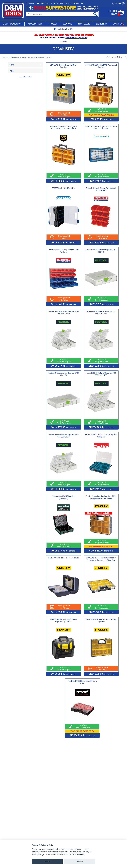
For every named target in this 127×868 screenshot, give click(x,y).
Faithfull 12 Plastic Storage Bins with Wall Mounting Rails (101, 189)
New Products (84, 24)
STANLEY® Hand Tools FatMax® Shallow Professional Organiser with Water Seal (101, 559)
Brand (25, 65)
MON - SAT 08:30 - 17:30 (74, 3)
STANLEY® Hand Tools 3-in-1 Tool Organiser (63, 558)
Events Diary (101, 24)
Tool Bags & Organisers (35, 57)
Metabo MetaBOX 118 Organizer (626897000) (64, 497)
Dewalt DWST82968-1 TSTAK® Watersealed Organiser (101, 66)
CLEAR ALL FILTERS (25, 77)
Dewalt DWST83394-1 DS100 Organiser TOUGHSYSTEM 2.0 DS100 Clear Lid (63, 128)
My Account (118, 4)
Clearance (68, 24)
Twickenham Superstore (76, 38)
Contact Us (42, 3)
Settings (80, 861)
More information (77, 855)
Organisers (48, 57)
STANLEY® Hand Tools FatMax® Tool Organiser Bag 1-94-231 (64, 621)
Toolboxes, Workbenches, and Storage (14, 57)
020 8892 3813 (57, 3)
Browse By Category (13, 24)
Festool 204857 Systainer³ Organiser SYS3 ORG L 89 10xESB (64, 436)
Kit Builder (52, 24)
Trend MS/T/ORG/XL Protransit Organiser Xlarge (82, 682)
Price (25, 72)
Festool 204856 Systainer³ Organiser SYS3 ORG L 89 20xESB (101, 374)
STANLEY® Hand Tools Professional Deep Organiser (101, 621)
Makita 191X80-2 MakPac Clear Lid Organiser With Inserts (101, 436)
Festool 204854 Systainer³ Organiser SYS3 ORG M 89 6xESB (101, 313)
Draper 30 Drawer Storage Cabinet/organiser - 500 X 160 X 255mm (101, 128)
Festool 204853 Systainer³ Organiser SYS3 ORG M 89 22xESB (64, 313)
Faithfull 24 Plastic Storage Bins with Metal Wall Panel (64, 251)
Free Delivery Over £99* (64, 29)
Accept (47, 861)
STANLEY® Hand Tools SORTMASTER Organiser (64, 66)
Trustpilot (63, 41)
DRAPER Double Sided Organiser (63, 188)
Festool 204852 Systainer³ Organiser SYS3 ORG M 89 (101, 251)
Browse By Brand (35, 24)
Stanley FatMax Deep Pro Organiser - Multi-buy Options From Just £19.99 (101, 497)
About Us (30, 3)
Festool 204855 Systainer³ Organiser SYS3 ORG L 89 (64, 374)
